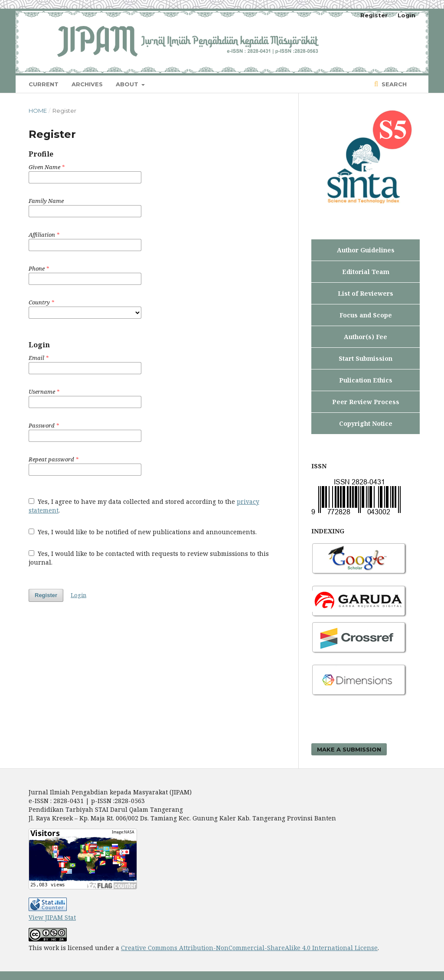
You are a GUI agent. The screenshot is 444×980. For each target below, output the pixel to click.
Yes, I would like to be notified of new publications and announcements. (143, 532)
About (128, 84)
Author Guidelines (366, 250)
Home (38, 111)
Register (374, 15)
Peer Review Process (366, 402)
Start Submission (366, 358)
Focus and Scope (366, 315)
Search (393, 84)
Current (44, 84)
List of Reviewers (366, 293)
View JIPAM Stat (52, 917)
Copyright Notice (366, 423)
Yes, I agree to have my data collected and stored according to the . (144, 506)
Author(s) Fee (366, 337)
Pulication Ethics (366, 380)
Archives (87, 84)
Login (406, 15)
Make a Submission (349, 749)
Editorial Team (366, 272)
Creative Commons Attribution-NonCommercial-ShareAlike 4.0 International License (249, 948)
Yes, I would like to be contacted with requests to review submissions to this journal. (149, 558)
